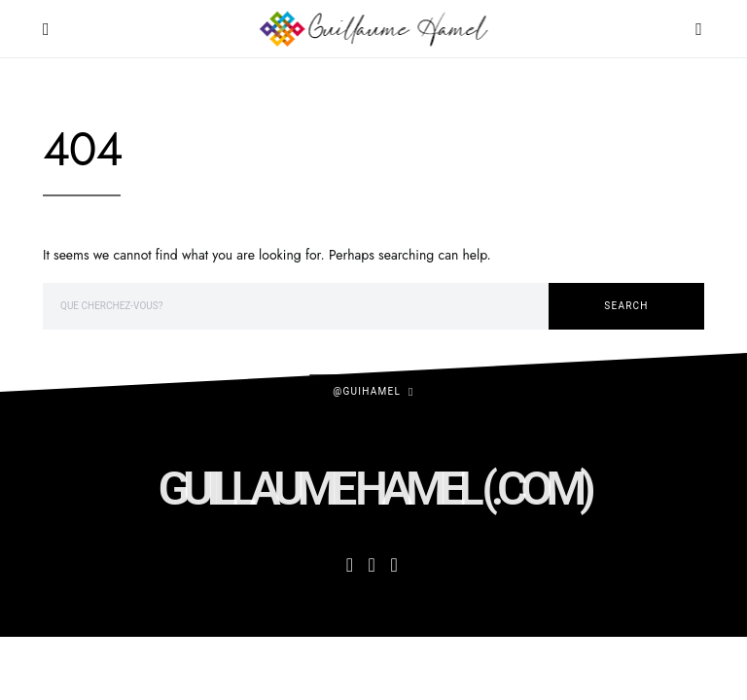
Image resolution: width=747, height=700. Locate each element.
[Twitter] (393, 565)
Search (626, 306)
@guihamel (367, 391)
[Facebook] (350, 565)
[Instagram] (372, 565)
